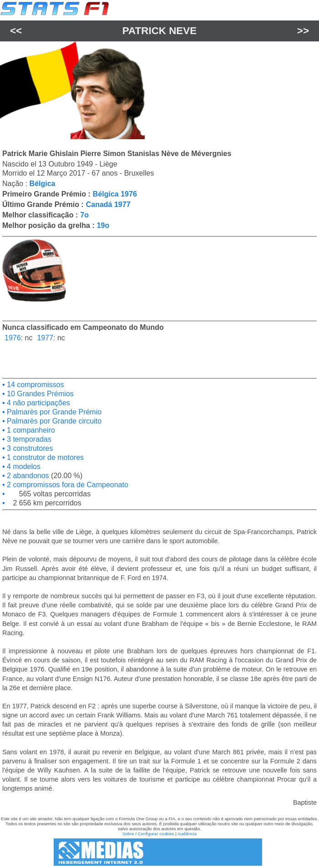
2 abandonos (27, 476)
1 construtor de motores (44, 457)
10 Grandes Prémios (39, 394)
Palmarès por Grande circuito (53, 421)
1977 (45, 338)
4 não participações (38, 403)
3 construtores (29, 448)
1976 (13, 338)
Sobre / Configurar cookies (148, 834)
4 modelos (23, 467)
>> (303, 31)
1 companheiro (30, 430)
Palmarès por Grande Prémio (53, 412)
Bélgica (43, 184)
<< (16, 31)
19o (103, 225)
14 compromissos (35, 385)
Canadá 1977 (108, 204)
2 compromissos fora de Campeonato (67, 485)
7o (84, 215)
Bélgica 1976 (115, 194)
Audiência (187, 834)
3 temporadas (28, 439)
